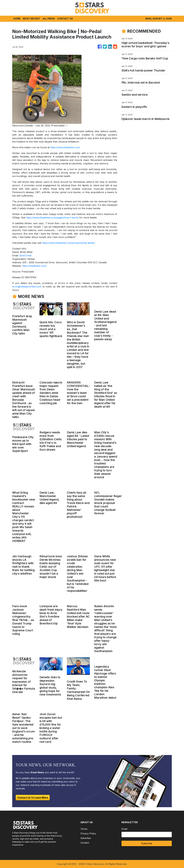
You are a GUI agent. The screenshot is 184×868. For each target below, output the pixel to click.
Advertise (86, 838)
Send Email (25, 255)
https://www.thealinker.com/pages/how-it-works (52, 218)
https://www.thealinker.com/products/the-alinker (68, 243)
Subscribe (147, 843)
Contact (85, 843)
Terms (84, 829)
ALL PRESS (49, 19)
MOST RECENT (32, 19)
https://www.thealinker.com (65, 147)
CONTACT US (65, 19)
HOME (17, 19)
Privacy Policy (88, 833)
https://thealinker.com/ (34, 266)
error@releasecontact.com (27, 287)
